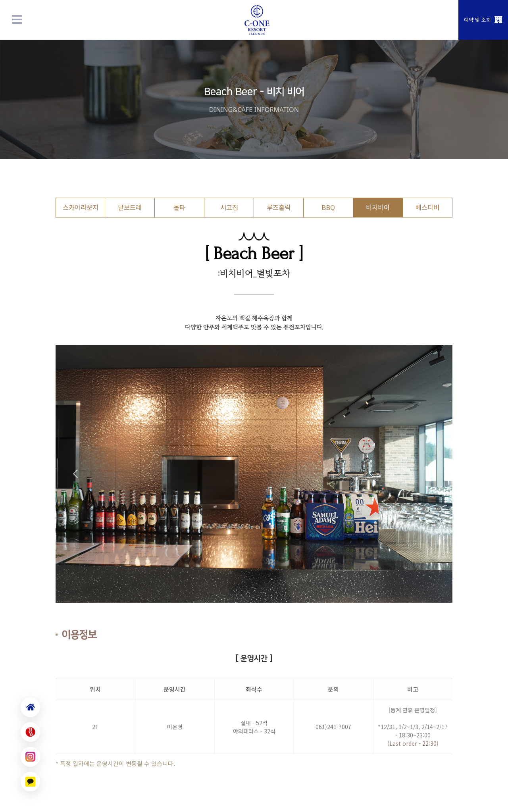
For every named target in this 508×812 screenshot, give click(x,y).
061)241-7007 (333, 727)
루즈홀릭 (279, 207)
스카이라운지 (81, 207)
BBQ (328, 207)
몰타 (179, 207)
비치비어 (378, 207)
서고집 (229, 207)
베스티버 (427, 207)
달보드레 (130, 207)
